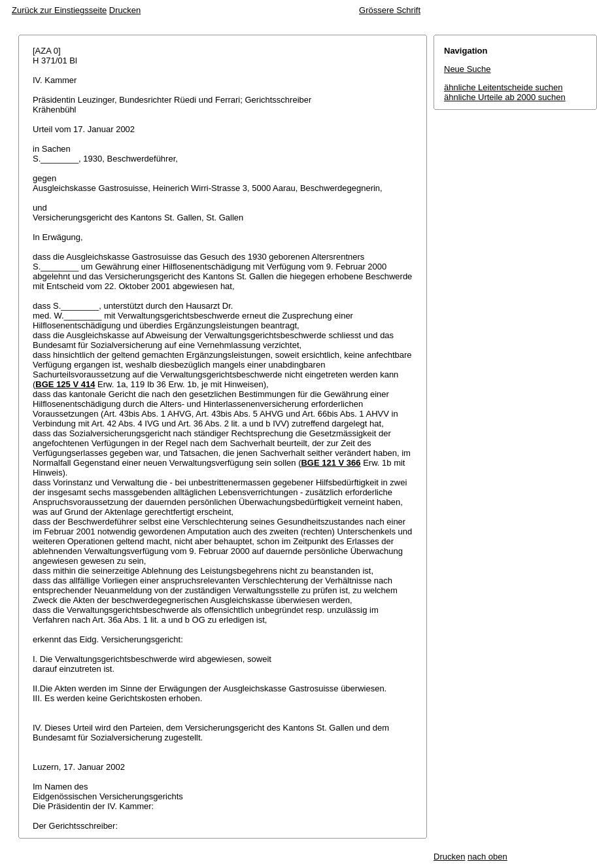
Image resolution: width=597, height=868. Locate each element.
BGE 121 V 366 (331, 463)
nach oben (487, 857)
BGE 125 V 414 (65, 384)
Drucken (125, 10)
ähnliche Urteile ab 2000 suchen (505, 97)
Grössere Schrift (390, 10)
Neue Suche (468, 69)
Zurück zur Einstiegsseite (59, 10)
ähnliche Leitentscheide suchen (503, 87)
